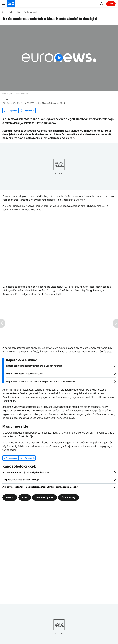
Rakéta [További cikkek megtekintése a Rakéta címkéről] (10, 497)
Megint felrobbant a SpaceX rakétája (24, 374)
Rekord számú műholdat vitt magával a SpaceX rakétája (34, 366)
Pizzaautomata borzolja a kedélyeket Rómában (26, 472)
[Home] (3, 12)
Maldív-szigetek (30, 12)
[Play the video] (59, 58)
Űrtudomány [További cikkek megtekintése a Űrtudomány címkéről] (69, 497)
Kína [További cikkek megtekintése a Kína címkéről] (25, 497)
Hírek (10, 12)
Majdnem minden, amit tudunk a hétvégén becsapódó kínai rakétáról (41, 381)
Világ (18, 12)
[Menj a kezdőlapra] (11, 4)
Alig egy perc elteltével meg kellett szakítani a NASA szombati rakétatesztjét (40, 487)
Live (111, 4)
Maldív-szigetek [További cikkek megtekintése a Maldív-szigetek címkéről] (44, 497)
